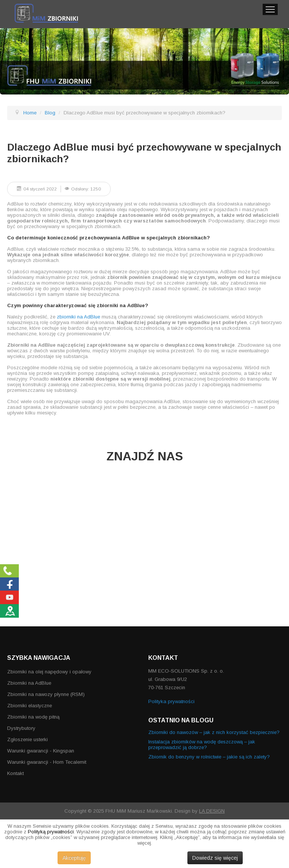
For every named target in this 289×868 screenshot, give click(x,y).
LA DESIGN (212, 811)
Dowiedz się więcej (215, 858)
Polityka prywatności (171, 701)
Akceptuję (74, 858)
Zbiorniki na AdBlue (29, 683)
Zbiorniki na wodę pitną (33, 717)
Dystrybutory (21, 728)
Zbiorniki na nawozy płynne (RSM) (46, 694)
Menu (270, 9)
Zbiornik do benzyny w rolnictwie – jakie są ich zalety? (209, 757)
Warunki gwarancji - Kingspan (41, 751)
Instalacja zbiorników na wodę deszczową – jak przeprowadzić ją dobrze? (202, 745)
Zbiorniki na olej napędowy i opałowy (49, 672)
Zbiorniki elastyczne (30, 706)
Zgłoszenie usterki (27, 739)
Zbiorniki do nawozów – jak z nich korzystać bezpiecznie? (214, 732)
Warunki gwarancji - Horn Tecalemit (47, 762)
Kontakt (15, 773)
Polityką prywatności (51, 832)
